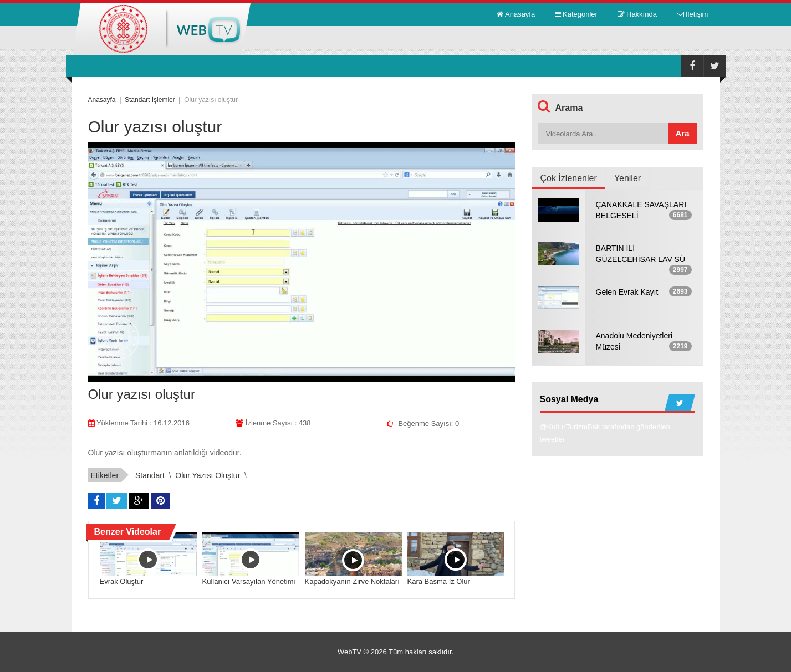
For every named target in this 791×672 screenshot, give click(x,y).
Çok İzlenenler (569, 178)
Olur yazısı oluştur (208, 475)
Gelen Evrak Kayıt (627, 292)
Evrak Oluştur (122, 581)
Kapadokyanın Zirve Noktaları (352, 581)
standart (150, 475)
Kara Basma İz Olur (439, 581)
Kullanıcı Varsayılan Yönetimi (249, 581)
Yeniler (627, 178)
